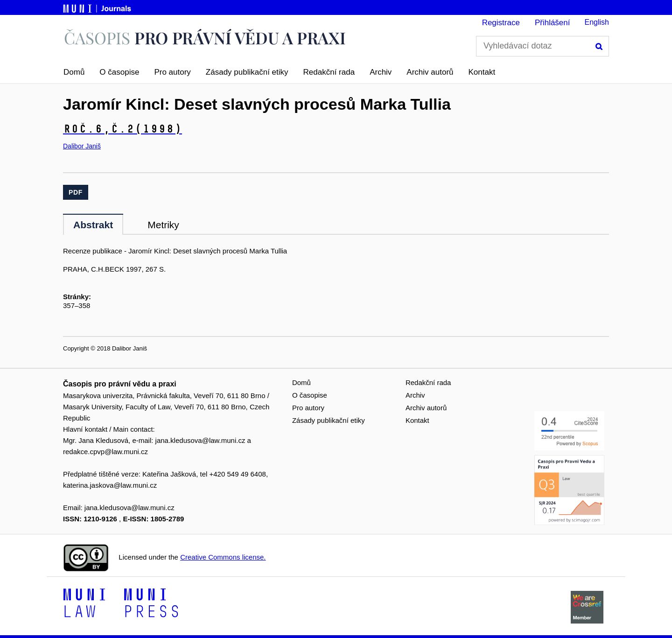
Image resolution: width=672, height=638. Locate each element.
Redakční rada (329, 72)
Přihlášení (553, 23)
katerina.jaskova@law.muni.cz (110, 485)
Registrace (501, 23)
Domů (74, 72)
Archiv (381, 72)
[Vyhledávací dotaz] (542, 46)
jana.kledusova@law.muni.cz (200, 440)
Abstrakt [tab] (93, 225)
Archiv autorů (430, 72)
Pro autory (172, 72)
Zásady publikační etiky (247, 72)
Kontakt (482, 72)
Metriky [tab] (163, 225)
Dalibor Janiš (82, 146)
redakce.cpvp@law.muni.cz (105, 452)
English (597, 22)
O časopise (119, 72)
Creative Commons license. (223, 557)
